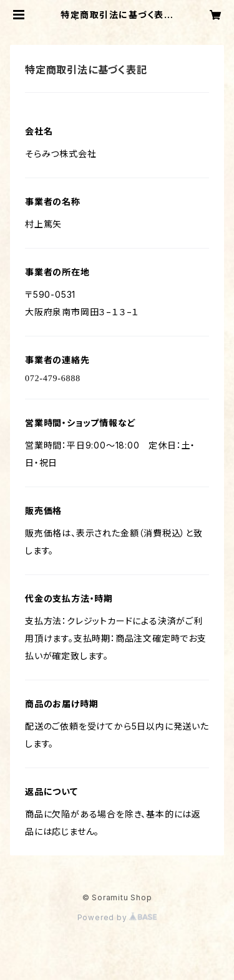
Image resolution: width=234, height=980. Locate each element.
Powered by (117, 917)
